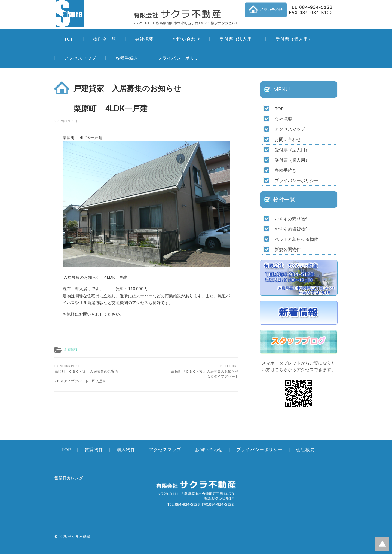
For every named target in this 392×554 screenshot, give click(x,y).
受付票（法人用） (238, 39)
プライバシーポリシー (181, 58)
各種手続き (127, 58)
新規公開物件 (288, 249)
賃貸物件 (94, 449)
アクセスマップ (80, 58)
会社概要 (144, 39)
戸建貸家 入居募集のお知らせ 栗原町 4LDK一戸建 (154, 98)
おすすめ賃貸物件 (292, 229)
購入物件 (126, 449)
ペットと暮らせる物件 (296, 239)
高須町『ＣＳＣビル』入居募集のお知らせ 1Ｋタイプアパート (193, 371)
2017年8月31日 (66, 121)
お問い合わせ (186, 39)
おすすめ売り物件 (292, 218)
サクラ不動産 (79, 537)
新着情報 (71, 349)
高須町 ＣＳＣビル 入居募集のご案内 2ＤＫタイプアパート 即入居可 (99, 374)
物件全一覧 (104, 39)
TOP (69, 39)
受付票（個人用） (294, 39)
